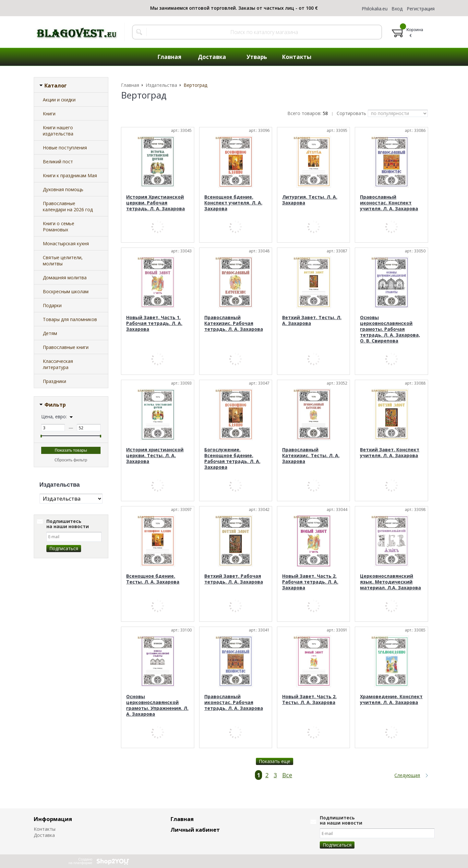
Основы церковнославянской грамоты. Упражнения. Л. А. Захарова (157, 705)
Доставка (44, 835)
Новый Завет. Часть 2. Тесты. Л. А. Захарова (309, 699)
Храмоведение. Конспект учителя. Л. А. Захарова (391, 699)
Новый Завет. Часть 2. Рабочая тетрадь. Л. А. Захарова (310, 582)
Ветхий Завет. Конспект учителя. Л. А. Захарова (390, 452)
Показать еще (275, 761)
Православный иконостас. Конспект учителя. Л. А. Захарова (389, 203)
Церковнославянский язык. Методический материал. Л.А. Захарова (390, 582)
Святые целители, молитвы (63, 260)
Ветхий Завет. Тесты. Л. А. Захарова (312, 320)
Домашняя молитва (65, 278)
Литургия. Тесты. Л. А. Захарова (310, 200)
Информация (53, 819)
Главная (182, 819)
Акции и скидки (59, 100)
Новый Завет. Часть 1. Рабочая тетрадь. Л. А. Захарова (154, 323)
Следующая (407, 775)
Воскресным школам (66, 291)
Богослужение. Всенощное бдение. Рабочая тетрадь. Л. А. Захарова (232, 458)
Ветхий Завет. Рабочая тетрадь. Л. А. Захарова (234, 579)
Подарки (52, 305)
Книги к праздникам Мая (70, 175)
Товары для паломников (70, 319)
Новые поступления (65, 148)
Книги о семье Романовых (59, 226)
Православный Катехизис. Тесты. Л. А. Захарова (311, 455)
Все (287, 775)
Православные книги (66, 347)
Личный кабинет (195, 830)
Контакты (45, 829)
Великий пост (58, 162)
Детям (50, 333)
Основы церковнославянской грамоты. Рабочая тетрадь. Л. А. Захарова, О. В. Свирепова (390, 329)
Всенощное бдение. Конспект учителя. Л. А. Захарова (233, 203)
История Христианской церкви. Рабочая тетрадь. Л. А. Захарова (156, 203)
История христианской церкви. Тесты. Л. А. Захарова (155, 455)
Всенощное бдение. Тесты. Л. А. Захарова (153, 579)
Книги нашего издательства (58, 131)
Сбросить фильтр (71, 460)
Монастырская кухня (66, 243)
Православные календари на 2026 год (68, 206)
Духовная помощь (63, 189)
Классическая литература (58, 364)
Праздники (54, 381)
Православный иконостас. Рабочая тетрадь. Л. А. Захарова (234, 702)
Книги (49, 114)
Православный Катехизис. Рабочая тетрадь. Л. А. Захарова (234, 323)
